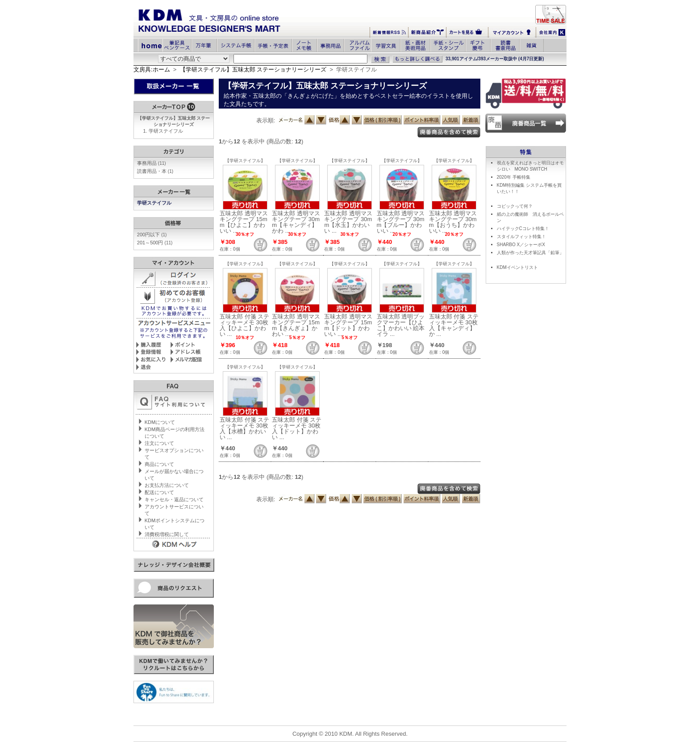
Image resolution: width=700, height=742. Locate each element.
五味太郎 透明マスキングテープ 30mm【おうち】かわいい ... (453, 222)
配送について (159, 492)
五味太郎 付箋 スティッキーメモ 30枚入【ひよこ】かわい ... (244, 325)
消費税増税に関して (167, 534)
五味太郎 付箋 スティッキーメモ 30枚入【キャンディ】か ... (454, 325)
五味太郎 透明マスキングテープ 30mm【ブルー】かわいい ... (401, 222)
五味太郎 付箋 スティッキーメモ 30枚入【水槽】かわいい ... (244, 428)
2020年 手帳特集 (514, 177)
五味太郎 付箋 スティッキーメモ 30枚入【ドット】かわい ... (297, 428)
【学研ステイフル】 (245, 161)
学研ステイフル (166, 131)
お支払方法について (167, 485)
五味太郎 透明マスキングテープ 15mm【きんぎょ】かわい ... (296, 325)
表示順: (266, 120)
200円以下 (152, 235)
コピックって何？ (515, 206)
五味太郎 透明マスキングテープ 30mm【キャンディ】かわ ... (296, 222)
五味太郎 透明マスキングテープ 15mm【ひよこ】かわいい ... (244, 222)
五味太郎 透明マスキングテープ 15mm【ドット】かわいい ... (348, 325)
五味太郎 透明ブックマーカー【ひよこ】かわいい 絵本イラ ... (401, 325)
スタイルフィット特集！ (521, 237)
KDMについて (160, 422)
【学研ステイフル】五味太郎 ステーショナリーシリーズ (253, 69)
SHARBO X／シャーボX (521, 245)
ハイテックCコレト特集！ (523, 228)
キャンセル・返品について (174, 499)
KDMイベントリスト (517, 267)
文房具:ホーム (152, 69)
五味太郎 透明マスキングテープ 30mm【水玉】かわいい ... (348, 222)
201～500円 (155, 243)
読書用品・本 (155, 171)
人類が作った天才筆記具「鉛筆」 (530, 253)
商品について (159, 464)
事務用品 (152, 163)
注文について (159, 443)
